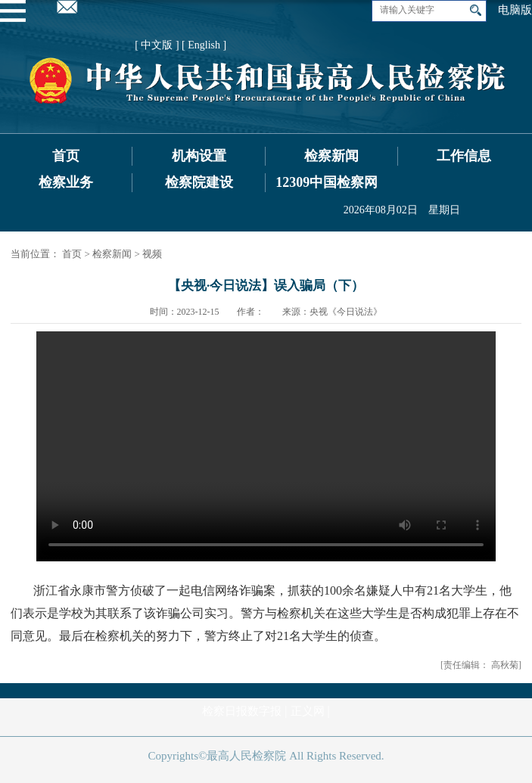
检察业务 (66, 182)
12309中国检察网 (327, 182)
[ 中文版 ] (157, 45)
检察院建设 (199, 182)
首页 (66, 156)
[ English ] (204, 45)
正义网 (308, 711)
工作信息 (464, 156)
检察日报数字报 (242, 711)
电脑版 (515, 10)
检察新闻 (331, 156)
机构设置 (199, 156)
